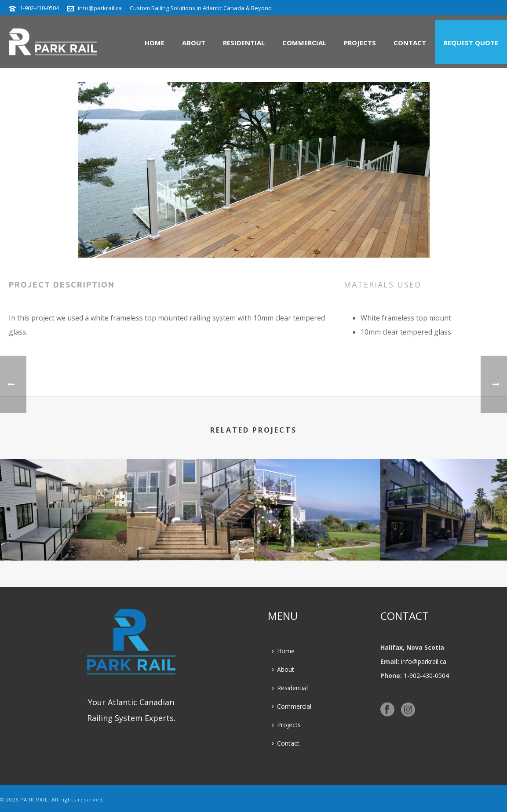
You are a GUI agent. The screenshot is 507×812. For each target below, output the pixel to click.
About (194, 43)
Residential (244, 43)
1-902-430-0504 (39, 8)
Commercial (304, 43)
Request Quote (471, 43)
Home (155, 43)
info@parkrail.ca (100, 8)
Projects (360, 43)
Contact (410, 43)
